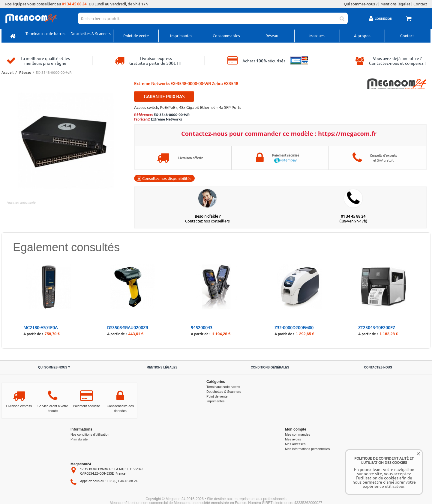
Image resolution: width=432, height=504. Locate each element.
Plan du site (79, 439)
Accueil (7, 72)
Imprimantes (181, 36)
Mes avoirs (293, 439)
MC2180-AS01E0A (40, 327)
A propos (362, 36)
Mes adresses (295, 444)
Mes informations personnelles (307, 449)
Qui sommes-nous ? (361, 4)
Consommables (226, 36)
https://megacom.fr (347, 134)
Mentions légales (395, 4)
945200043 (202, 327)
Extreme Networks (166, 119)
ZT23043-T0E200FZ (377, 327)
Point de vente (136, 36)
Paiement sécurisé (87, 406)
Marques (317, 36)
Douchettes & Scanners (91, 33)
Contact (420, 4)
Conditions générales (270, 367)
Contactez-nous (378, 367)
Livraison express (19, 406)
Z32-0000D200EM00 (294, 327)
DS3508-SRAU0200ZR (128, 327)
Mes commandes (298, 434)
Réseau (272, 36)
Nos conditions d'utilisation (90, 434)
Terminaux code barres (45, 33)
